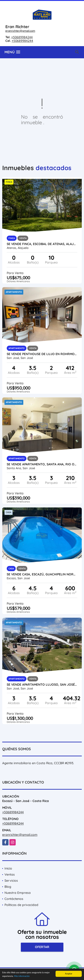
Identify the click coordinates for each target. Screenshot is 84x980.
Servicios (11, 881)
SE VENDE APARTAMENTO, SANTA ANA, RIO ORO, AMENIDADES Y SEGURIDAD (42, 464)
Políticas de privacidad (21, 905)
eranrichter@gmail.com (20, 31)
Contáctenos (14, 899)
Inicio (8, 868)
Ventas (10, 874)
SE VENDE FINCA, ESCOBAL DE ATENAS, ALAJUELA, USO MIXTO (42, 244)
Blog (8, 887)
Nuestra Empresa (18, 893)
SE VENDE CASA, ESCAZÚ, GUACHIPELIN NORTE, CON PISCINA (42, 574)
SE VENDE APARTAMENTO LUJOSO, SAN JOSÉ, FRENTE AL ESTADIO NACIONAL (42, 685)
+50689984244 (22, 37)
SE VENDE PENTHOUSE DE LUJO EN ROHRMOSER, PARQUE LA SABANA (42, 354)
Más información (22, 976)
